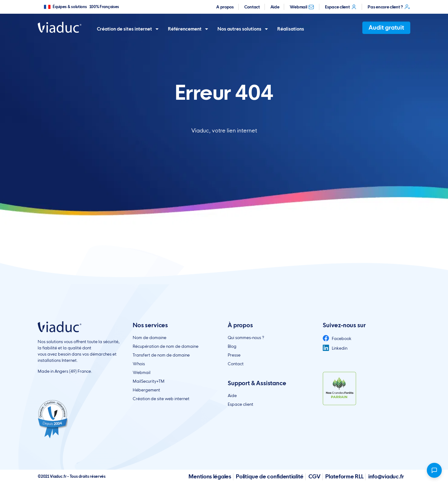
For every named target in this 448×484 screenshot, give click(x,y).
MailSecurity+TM (149, 381)
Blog (232, 346)
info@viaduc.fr (386, 476)
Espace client (341, 7)
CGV (315, 476)
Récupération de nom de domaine (166, 346)
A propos (225, 7)
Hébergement (146, 390)
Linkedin (335, 348)
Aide (275, 7)
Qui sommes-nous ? (246, 338)
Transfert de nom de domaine (161, 355)
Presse (234, 355)
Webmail (302, 7)
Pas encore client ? (389, 7)
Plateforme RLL (344, 476)
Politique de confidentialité (270, 476)
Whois (139, 364)
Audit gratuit (386, 28)
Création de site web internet (161, 399)
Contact (252, 7)
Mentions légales (210, 476)
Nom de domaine (150, 338)
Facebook (337, 338)
